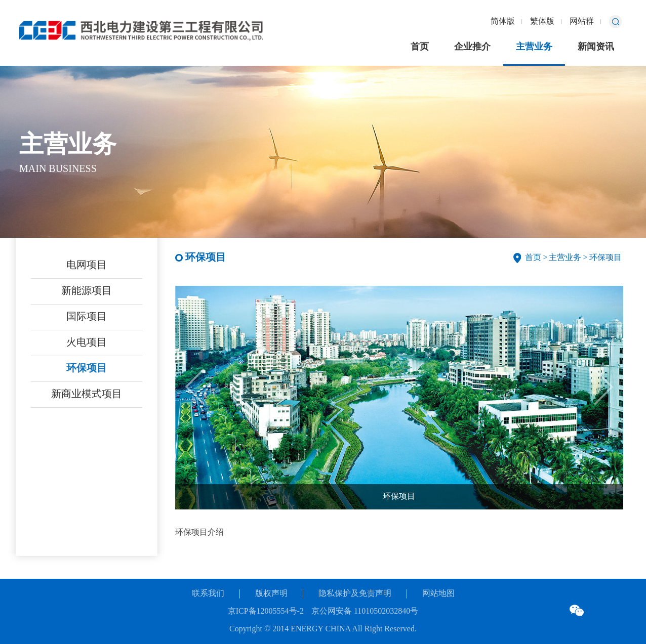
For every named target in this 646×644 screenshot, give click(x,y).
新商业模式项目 (87, 394)
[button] (603, 387)
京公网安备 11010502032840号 (365, 611)
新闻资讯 (596, 47)
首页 (420, 47)
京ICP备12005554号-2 (266, 611)
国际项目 (87, 317)
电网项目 (87, 265)
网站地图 (438, 594)
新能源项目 (87, 291)
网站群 (582, 22)
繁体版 (542, 22)
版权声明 (271, 594)
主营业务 (534, 47)
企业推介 (472, 47)
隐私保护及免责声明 (355, 594)
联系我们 (208, 594)
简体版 (503, 22)
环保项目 (87, 369)
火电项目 (87, 343)
